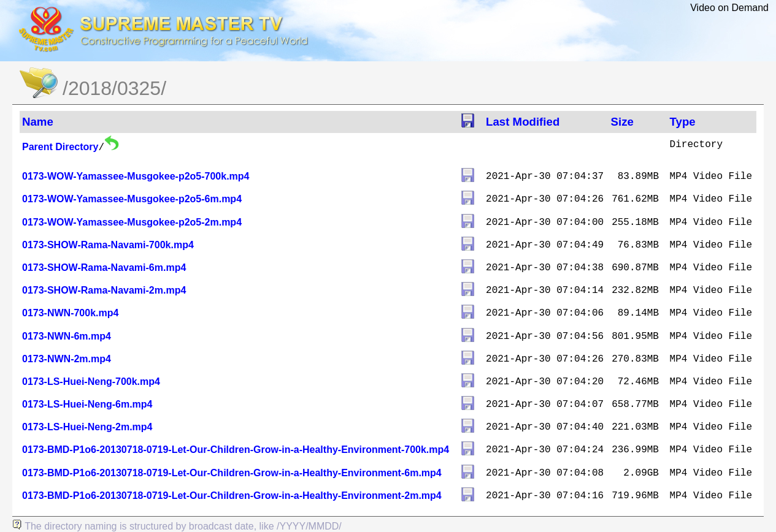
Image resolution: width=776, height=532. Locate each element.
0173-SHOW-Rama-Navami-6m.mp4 (104, 268)
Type (683, 122)
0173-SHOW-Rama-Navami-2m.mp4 (104, 290)
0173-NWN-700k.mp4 (70, 313)
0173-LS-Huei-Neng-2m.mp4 (87, 427)
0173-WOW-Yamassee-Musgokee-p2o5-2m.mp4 (132, 222)
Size (622, 122)
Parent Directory (60, 147)
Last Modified (523, 122)
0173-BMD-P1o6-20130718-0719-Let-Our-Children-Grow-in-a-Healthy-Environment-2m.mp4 (232, 496)
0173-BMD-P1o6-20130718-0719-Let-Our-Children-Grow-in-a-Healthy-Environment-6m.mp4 (232, 473)
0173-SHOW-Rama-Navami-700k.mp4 (108, 245)
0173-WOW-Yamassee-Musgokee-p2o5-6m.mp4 (132, 199)
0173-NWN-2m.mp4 (67, 359)
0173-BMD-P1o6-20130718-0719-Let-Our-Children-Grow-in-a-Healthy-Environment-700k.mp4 (236, 450)
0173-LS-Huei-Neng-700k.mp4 (91, 382)
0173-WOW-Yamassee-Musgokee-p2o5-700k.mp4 (136, 176)
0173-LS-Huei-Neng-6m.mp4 (87, 404)
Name (38, 122)
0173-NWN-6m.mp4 (67, 336)
